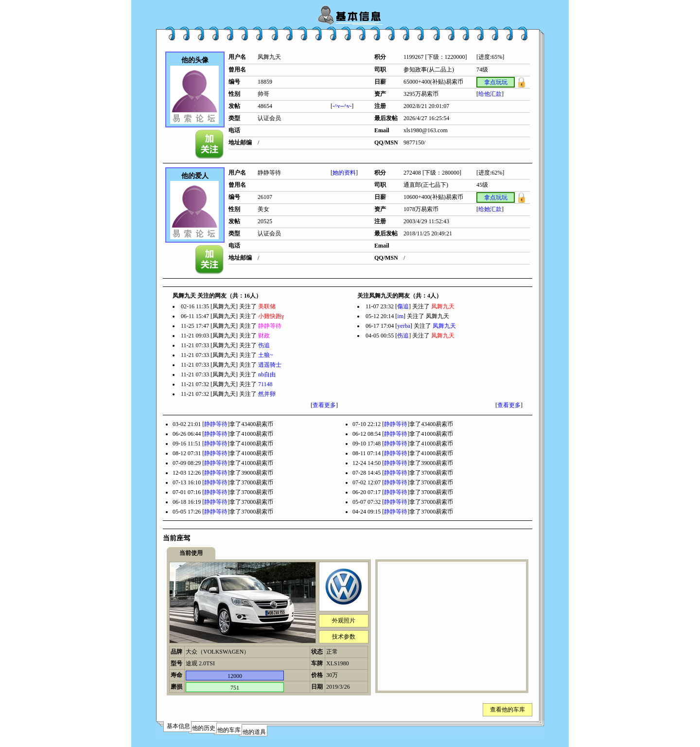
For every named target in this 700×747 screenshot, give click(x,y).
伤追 (264, 345)
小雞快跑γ (271, 316)
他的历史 (204, 728)
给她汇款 (490, 209)
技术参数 (344, 637)
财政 (264, 336)
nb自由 (267, 374)
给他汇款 (490, 94)
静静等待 (270, 326)
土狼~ (266, 355)
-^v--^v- (342, 106)
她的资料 (344, 173)
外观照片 (344, 621)
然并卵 (267, 394)
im (400, 316)
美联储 (267, 306)
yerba (404, 326)
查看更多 (324, 405)
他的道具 (254, 732)
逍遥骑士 (270, 365)
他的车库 (229, 730)
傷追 (403, 306)
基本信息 (178, 726)
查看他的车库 (507, 710)
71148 (265, 384)
